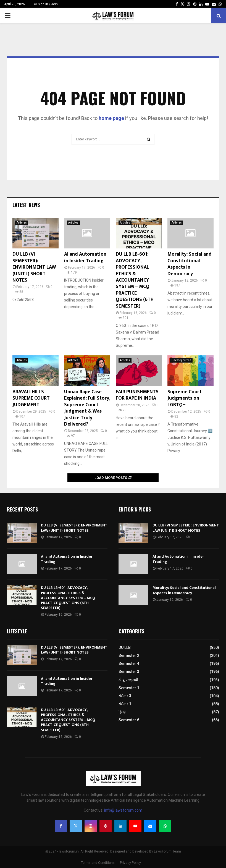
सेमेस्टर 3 (125, 696)
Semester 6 (129, 720)
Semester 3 (129, 672)
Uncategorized (181, 360)
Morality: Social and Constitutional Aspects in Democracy (190, 264)
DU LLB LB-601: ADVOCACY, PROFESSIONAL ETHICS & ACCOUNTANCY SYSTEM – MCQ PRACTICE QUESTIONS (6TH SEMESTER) (135, 280)
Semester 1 (129, 688)
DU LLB (125, 647)
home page (111, 118)
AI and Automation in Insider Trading (85, 257)
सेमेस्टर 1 (125, 704)
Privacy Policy (130, 863)
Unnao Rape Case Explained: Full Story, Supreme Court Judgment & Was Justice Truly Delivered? (87, 408)
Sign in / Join (46, 4)
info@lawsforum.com (123, 810)
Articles (22, 223)
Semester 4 (129, 664)
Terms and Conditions (98, 863)
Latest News (26, 205)
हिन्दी (122, 712)
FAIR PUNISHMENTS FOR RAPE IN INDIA (137, 395)
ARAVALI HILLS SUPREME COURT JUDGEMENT (31, 398)
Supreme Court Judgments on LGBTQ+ (185, 398)
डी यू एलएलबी (128, 680)
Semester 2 (129, 655)
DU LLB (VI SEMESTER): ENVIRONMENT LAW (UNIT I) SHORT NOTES (34, 267)
